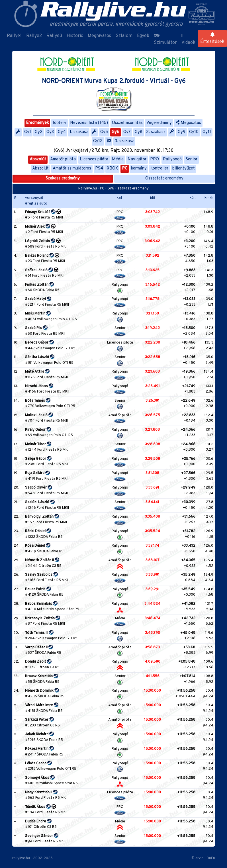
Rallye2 (34, 36)
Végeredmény (159, 123)
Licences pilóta (94, 159)
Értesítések (212, 38)
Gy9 (182, 132)
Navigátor (137, 159)
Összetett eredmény (164, 178)
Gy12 (98, 141)
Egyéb (143, 36)
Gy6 (115, 132)
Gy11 (207, 132)
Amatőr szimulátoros (72, 169)
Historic (75, 36)
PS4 (99, 169)
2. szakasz (156, 132)
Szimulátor (165, 39)
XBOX (112, 169)
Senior (192, 159)
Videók (188, 39)
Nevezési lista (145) (89, 123)
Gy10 (194, 132)
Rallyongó (172, 159)
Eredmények (37, 123)
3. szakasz (124, 141)
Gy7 (127, 132)
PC (125, 169)
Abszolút (38, 159)
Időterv (60, 123)
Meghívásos (99, 36)
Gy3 (50, 132)
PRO (155, 159)
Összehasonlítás (127, 123)
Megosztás (188, 123)
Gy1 (28, 132)
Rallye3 (54, 36)
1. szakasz (79, 132)
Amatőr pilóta (63, 159)
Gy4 (62, 132)
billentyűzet (184, 169)
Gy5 (104, 132)
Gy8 (139, 132)
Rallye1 (14, 36)
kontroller (159, 169)
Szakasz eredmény (63, 178)
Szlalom (124, 36)
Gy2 (39, 132)
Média (118, 159)
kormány (139, 169)
